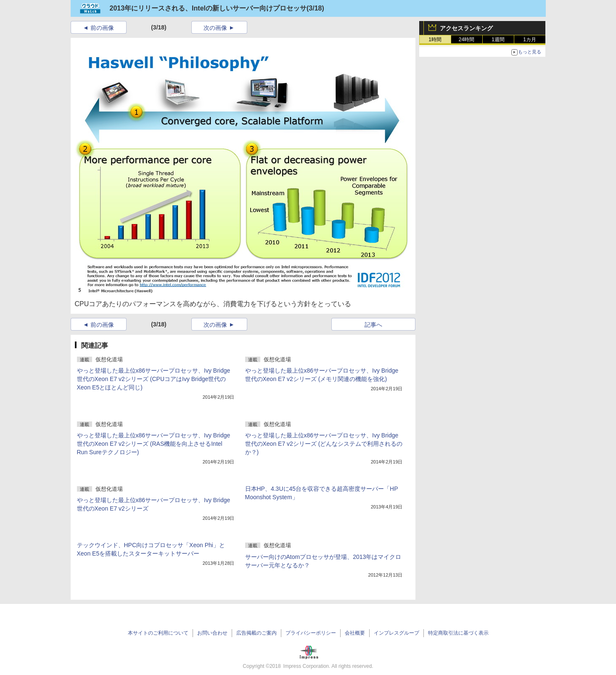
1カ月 (530, 40)
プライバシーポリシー (311, 633)
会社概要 (355, 633)
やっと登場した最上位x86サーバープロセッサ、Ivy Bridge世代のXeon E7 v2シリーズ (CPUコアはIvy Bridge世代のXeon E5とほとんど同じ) (154, 379)
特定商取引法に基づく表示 (458, 633)
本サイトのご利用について (158, 633)
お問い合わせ (212, 633)
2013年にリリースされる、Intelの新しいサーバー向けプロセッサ (208, 8)
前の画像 (102, 28)
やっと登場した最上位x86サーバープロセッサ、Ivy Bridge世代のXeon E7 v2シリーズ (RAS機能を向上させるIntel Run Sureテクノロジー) (154, 444)
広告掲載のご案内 (256, 633)
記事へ (373, 325)
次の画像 (215, 28)
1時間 (435, 40)
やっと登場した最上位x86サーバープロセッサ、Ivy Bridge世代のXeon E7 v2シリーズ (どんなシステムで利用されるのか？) (324, 444)
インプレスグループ (397, 633)
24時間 (467, 40)
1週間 (498, 40)
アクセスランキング (466, 28)
